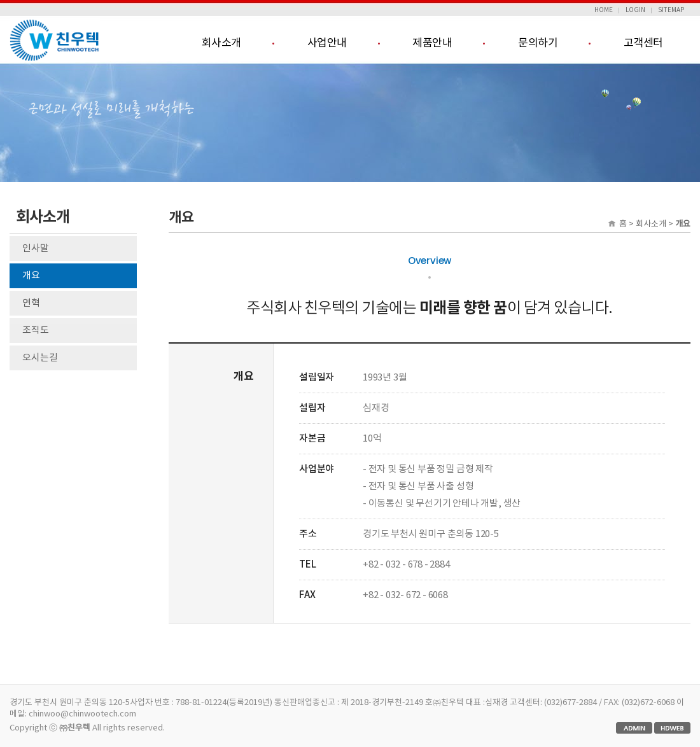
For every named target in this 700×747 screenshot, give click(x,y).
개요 (31, 276)
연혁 (31, 303)
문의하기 (538, 43)
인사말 (36, 248)
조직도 (36, 331)
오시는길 (40, 358)
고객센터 (643, 43)
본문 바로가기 (0, 0)
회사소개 (221, 43)
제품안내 (432, 43)
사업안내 (327, 43)
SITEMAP (671, 10)
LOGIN (635, 10)
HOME (604, 10)
